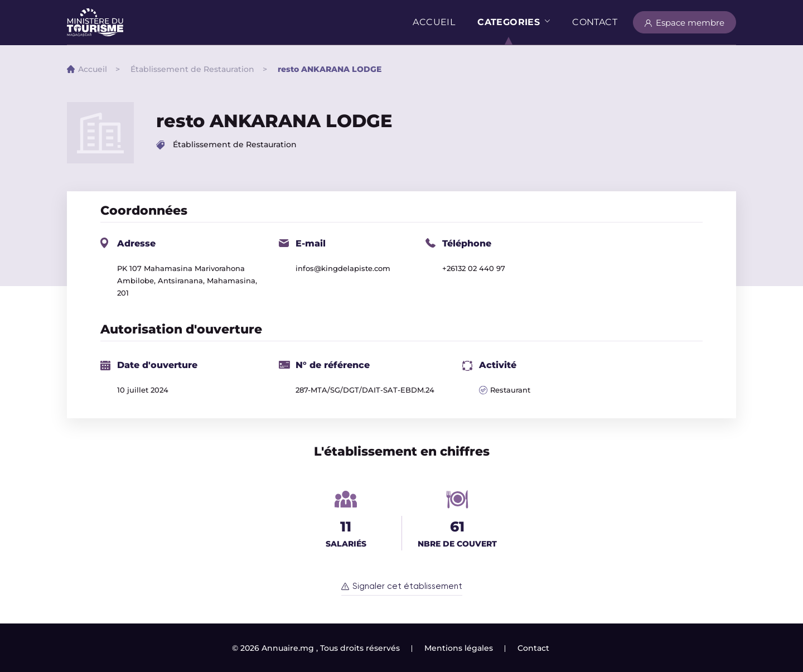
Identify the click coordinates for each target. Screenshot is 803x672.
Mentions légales (459, 648)
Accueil (434, 22)
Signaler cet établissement (407, 586)
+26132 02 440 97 (474, 268)
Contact (595, 22)
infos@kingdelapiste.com (343, 268)
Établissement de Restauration (192, 69)
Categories (509, 22)
